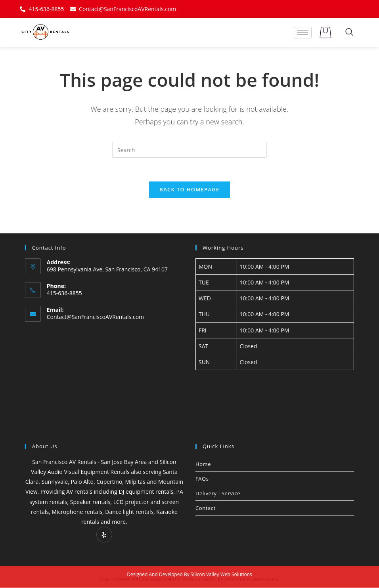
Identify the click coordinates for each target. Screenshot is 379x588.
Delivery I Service (218, 493)
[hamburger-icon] (303, 33)
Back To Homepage (189, 189)
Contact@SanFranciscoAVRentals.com (95, 317)
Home (203, 464)
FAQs (202, 479)
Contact (206, 508)
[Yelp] (104, 535)
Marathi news (178, 579)
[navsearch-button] (349, 32)
